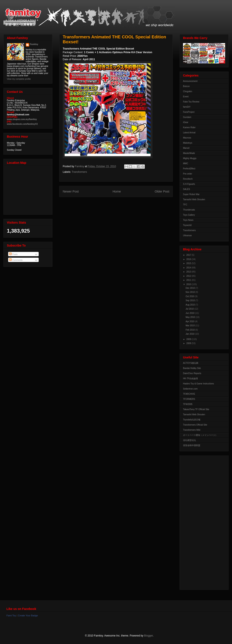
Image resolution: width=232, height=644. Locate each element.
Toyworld (187, 225)
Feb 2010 (190, 330)
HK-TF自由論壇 (190, 378)
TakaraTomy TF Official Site (196, 409)
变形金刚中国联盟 (192, 445)
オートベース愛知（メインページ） (200, 435)
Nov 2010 (191, 292)
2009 (189, 339)
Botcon (186, 86)
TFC (185, 205)
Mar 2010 (190, 326)
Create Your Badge (28, 615)
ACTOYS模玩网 (191, 363)
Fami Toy (11, 615)
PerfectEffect (189, 169)
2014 (189, 268)
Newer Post (71, 191)
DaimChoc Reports (192, 373)
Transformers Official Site (195, 425)
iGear (186, 122)
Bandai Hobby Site (192, 368)
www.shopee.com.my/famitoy (22, 119)
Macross (187, 138)
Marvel (186, 148)
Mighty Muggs (190, 158)
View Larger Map (28, 189)
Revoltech (188, 179)
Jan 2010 (190, 334)
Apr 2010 (190, 321)
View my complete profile (19, 79)
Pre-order (188, 174)
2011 (189, 280)
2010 (189, 284)
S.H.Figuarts (189, 184)
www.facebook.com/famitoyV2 (22, 124)
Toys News (188, 220)
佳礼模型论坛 (189, 440)
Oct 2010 (190, 296)
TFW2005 (188, 404)
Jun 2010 (190, 313)
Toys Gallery (189, 215)
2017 (189, 255)
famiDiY (187, 107)
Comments (16, 260)
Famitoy (34, 44)
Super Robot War (191, 194)
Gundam (187, 117)
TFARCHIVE (189, 394)
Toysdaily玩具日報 (192, 420)
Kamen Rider (189, 127)
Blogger (149, 636)
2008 (189, 343)
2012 (189, 276)
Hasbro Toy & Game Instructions (198, 384)
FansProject (189, 112)
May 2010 (191, 317)
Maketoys (188, 143)
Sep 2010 (191, 300)
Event (186, 97)
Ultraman (187, 235)
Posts (13, 254)
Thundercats (189, 210)
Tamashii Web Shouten (194, 199)
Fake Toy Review (191, 102)
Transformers (79, 172)
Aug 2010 (191, 305)
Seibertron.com (190, 389)
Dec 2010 (191, 288)
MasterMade (189, 153)
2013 (189, 272)
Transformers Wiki (192, 430)
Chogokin (188, 91)
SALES (186, 189)
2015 (189, 263)
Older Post (162, 191)
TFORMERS (189, 399)
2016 (189, 259)
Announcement (190, 81)
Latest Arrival (189, 133)
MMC (186, 163)
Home (117, 191)
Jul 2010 (190, 309)
